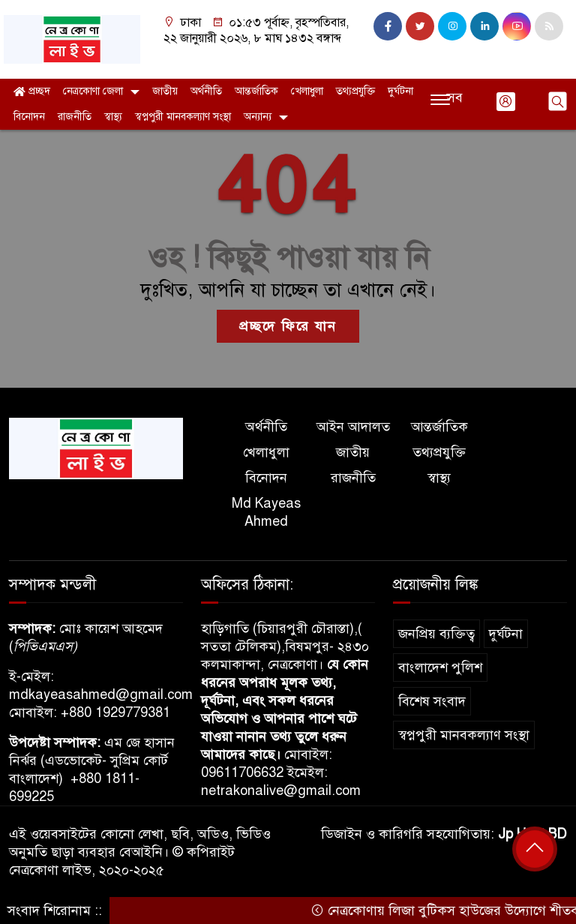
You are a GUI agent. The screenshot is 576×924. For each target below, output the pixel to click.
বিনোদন (29, 117)
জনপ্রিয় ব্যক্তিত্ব (436, 634)
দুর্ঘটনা (400, 91)
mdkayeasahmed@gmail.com (101, 694)
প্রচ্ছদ (32, 91)
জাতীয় (165, 91)
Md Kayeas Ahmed (266, 512)
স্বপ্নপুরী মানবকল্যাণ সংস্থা (183, 117)
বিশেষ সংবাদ (432, 701)
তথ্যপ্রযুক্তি (355, 91)
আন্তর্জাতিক (256, 91)
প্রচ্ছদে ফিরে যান (288, 326)
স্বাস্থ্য (113, 117)
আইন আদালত (353, 427)
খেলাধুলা (307, 91)
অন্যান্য (258, 117)
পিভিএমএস (43, 646)
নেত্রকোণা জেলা (93, 91)
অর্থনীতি (206, 91)
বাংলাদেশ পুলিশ (440, 667)
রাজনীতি (75, 117)
